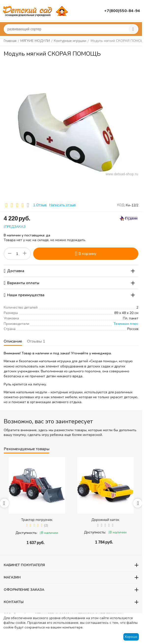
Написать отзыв (62, 205)
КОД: (121, 205)
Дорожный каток (105, 520)
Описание (13, 341)
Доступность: (26, 533)
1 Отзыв (40, 205)
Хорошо (131, 637)
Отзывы (36, 341)
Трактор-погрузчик (37, 520)
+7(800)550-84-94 (122, 11)
